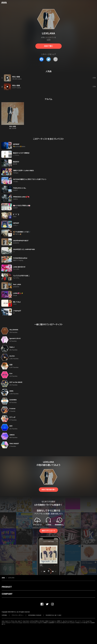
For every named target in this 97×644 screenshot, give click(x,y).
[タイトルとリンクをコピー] (56, 59)
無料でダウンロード (48, 531)
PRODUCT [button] (7, 587)
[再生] (7, 78)
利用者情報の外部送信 (35, 615)
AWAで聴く (48, 46)
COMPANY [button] (7, 594)
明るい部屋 (13, 126)
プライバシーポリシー (18, 615)
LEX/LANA (11, 578)
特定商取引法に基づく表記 (54, 615)
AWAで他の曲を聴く (48, 490)
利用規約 (4, 615)
